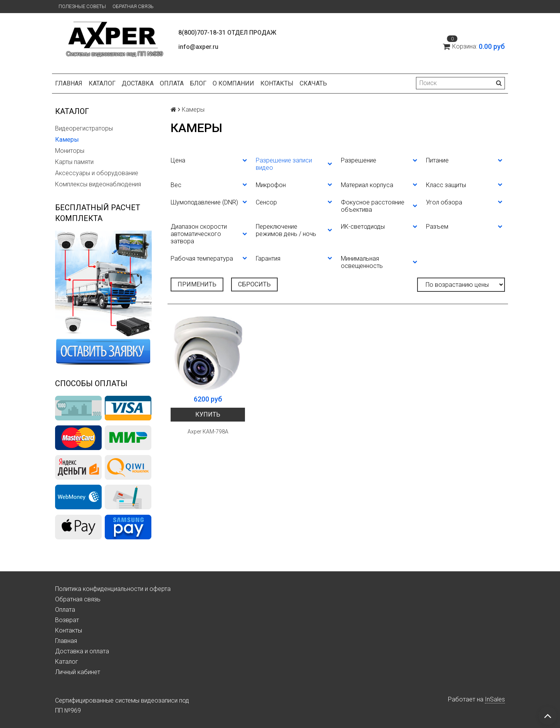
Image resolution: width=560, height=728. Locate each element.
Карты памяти (74, 162)
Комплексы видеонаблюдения (98, 184)
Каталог (102, 83)
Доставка (138, 83)
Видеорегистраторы (84, 128)
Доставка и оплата (82, 651)
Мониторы (70, 151)
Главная (69, 83)
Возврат (67, 620)
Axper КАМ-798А (208, 432)
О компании (233, 83)
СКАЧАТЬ (313, 83)
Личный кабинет (78, 672)
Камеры (67, 140)
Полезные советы (82, 6)
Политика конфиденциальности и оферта (113, 589)
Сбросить (254, 284)
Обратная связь (133, 6)
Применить (197, 284)
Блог (198, 83)
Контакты (277, 83)
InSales (495, 699)
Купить (208, 414)
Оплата (172, 83)
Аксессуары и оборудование (97, 173)
